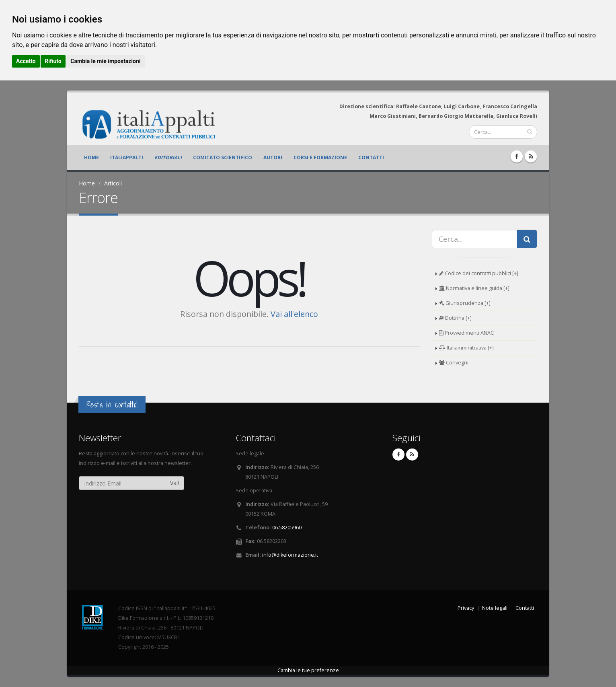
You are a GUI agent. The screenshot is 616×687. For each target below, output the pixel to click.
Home (91, 157)
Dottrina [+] (455, 318)
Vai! (175, 483)
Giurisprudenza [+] (465, 303)
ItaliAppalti (127, 157)
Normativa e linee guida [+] (474, 288)
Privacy (466, 608)
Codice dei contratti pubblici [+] (479, 273)
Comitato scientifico (223, 157)
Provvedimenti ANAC (466, 333)
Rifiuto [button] (53, 61)
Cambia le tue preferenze (308, 670)
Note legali (495, 608)
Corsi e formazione (320, 157)
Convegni (454, 363)
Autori (273, 157)
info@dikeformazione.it (290, 555)
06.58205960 (287, 528)
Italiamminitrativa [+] (466, 348)
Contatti (371, 157)
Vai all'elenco (294, 314)
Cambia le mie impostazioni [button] (105, 61)
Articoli (113, 183)
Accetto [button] (26, 61)
